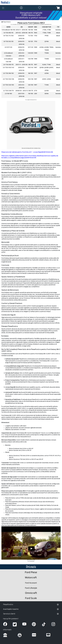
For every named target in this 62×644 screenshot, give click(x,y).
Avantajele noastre (11, 609)
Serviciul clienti (9, 614)
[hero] (31, 15)
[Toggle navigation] (3, 8)
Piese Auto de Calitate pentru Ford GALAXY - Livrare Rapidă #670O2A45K (27, 152)
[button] (58, 8)
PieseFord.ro (8, 604)
